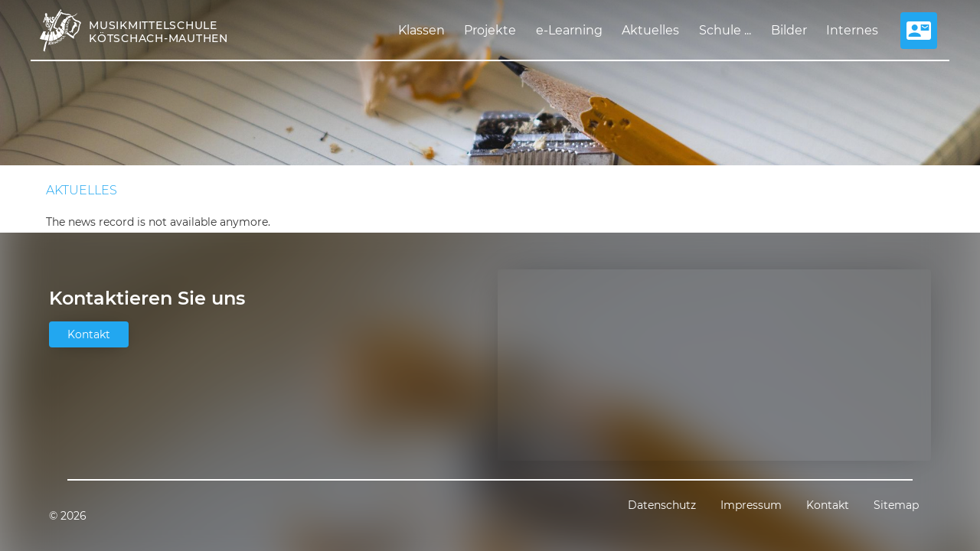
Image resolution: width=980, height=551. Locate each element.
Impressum (751, 505)
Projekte (490, 30)
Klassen (421, 30)
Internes (852, 30)
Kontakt (89, 334)
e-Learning (569, 30)
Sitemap (896, 505)
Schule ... (725, 30)
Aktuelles (650, 30)
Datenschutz (662, 505)
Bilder (789, 30)
